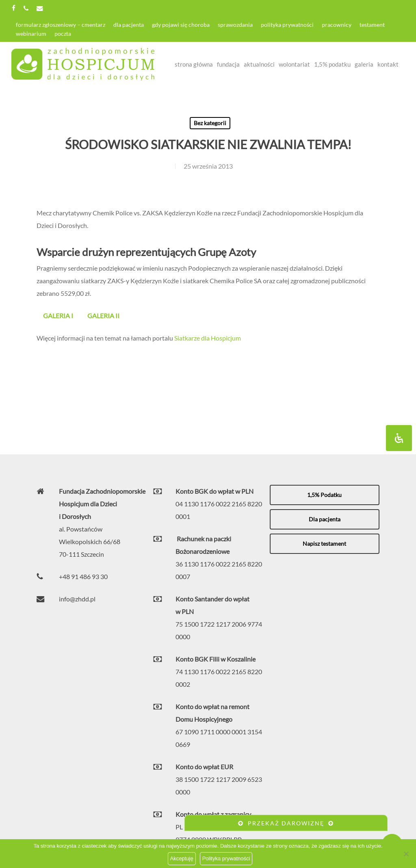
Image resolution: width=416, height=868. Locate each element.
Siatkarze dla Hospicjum (208, 338)
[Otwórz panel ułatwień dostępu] (399, 438)
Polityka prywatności (226, 858)
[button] (325, 495)
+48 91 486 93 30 (83, 576)
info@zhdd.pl (77, 599)
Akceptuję (182, 858)
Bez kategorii (210, 123)
